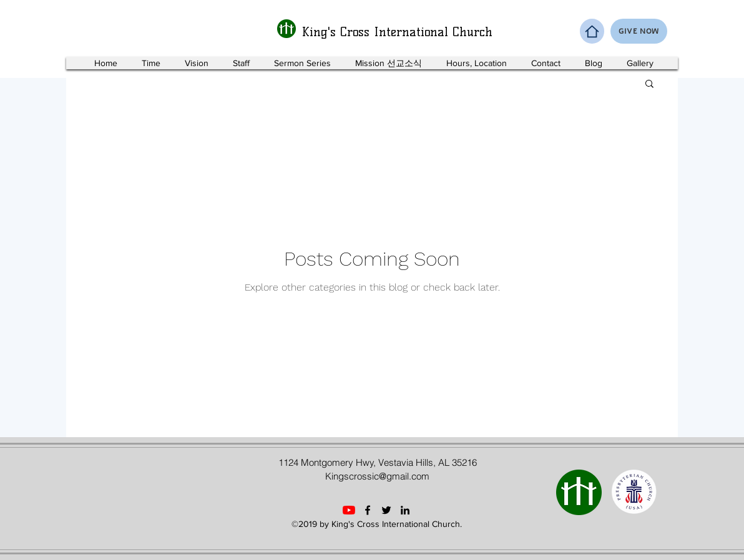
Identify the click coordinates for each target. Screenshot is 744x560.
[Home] (592, 31)
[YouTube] (349, 510)
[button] (649, 84)
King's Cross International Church (397, 32)
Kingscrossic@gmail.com (377, 476)
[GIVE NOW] (639, 31)
